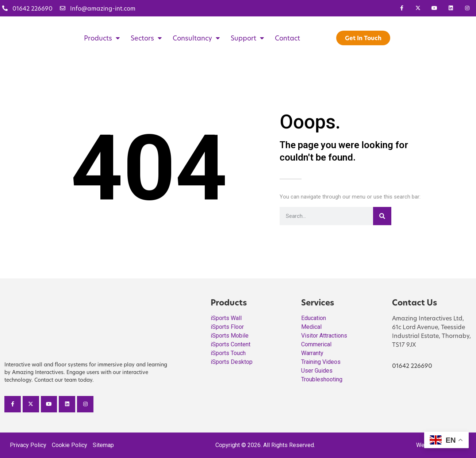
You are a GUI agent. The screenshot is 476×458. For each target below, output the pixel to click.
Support (247, 38)
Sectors (146, 38)
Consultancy (196, 38)
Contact (287, 38)
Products (102, 38)
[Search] (382, 216)
